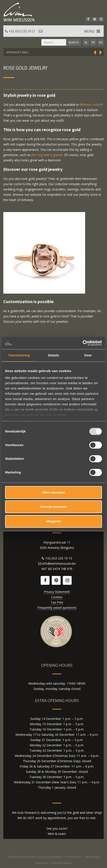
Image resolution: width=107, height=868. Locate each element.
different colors (90, 105)
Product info (74, 857)
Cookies (57, 597)
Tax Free (57, 602)
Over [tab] (88, 355)
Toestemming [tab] (19, 355)
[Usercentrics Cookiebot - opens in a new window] (83, 343)
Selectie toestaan (54, 507)
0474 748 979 (63, 569)
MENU (93, 31)
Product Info (17, 52)
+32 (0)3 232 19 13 (22, 31)
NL (86, 42)
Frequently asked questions (57, 608)
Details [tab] (53, 355)
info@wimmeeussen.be (59, 563)
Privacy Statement (57, 592)
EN (101, 42)
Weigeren (53, 521)
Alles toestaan (53, 492)
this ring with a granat (47, 155)
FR (93, 42)
